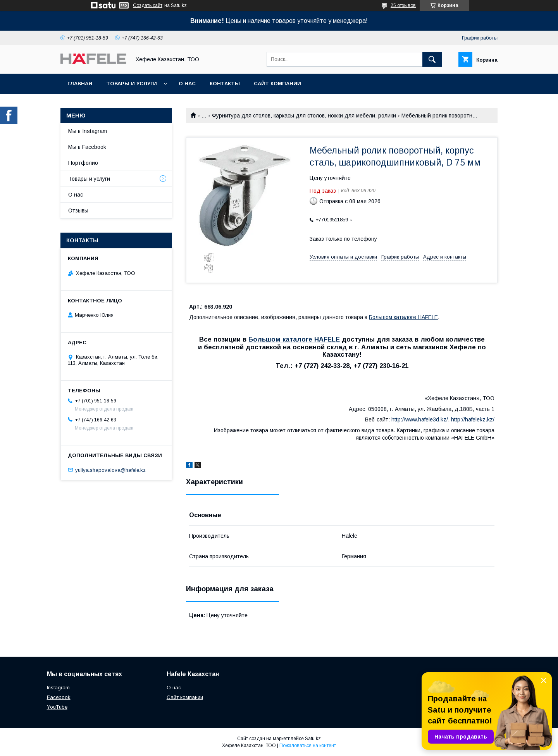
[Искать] (432, 59)
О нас (187, 84)
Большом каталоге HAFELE (403, 317)
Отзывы (78, 211)
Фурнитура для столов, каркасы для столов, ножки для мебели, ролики (304, 116)
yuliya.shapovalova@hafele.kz (110, 470)
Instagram (58, 688)
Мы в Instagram (88, 131)
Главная (80, 84)
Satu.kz (313, 739)
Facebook (59, 697)
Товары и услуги (132, 84)
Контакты (225, 84)
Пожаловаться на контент (308, 746)
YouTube (57, 707)
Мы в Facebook (87, 147)
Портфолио (83, 163)
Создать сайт (148, 5)
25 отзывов (403, 5)
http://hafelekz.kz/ (473, 419)
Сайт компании (277, 84)
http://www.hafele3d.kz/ (420, 419)
